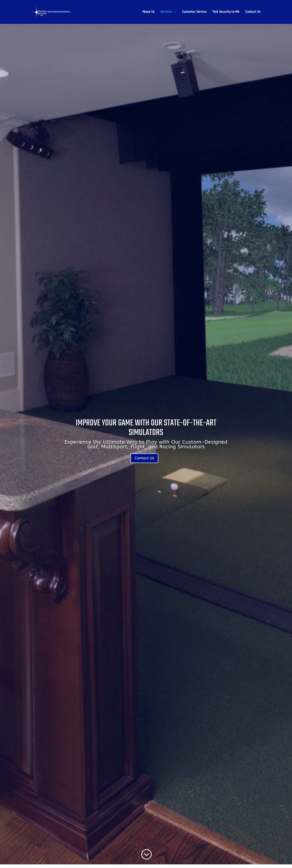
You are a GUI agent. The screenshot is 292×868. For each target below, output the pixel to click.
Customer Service (194, 12)
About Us (148, 12)
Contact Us (253, 12)
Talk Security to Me (226, 12)
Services (166, 12)
